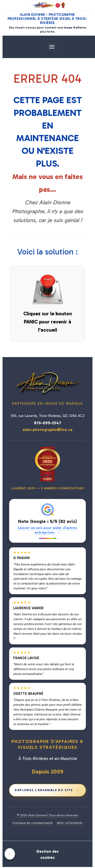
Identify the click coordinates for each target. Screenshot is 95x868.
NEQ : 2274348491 (70, 823)
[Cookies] (10, 854)
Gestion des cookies (48, 855)
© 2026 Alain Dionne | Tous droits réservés (48, 815)
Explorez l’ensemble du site (47, 790)
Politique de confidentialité (33, 823)
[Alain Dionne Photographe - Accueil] (48, 5)
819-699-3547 (48, 423)
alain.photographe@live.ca (48, 430)
